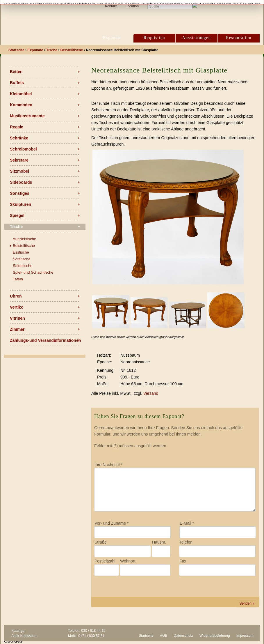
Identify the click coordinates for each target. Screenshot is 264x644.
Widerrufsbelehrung (215, 636)
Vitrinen (17, 318)
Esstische (21, 252)
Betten (16, 72)
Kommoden (21, 105)
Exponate (112, 38)
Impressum (245, 636)
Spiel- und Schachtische (33, 272)
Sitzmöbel (19, 171)
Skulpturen (20, 204)
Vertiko (17, 307)
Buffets (17, 83)
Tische (16, 227)
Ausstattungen (197, 38)
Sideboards (21, 182)
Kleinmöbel (21, 94)
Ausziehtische (24, 239)
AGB (164, 636)
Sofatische (22, 259)
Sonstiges (20, 193)
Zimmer (17, 329)
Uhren (16, 296)
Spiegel (17, 215)
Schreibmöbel (23, 149)
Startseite (146, 636)
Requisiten (154, 38)
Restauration (239, 38)
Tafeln (18, 279)
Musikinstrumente (27, 116)
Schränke (19, 138)
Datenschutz (183, 636)
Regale (17, 127)
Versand (151, 393)
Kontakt (111, 6)
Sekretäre (19, 160)
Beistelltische (24, 246)
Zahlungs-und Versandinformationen (45, 340)
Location (132, 6)
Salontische (23, 266)
